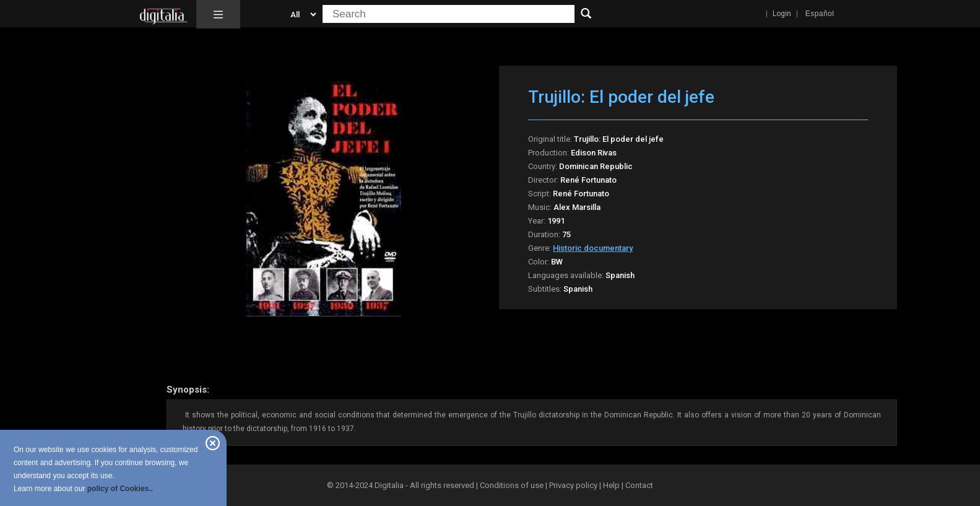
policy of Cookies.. (120, 489)
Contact (639, 485)
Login (782, 14)
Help (611, 485)
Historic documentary (593, 248)
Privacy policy (573, 485)
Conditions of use (513, 485)
